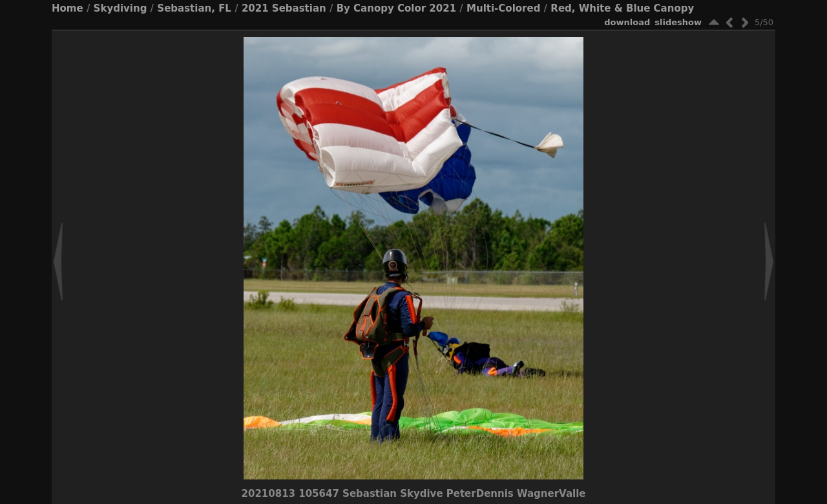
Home (68, 8)
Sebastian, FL (194, 8)
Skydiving (120, 8)
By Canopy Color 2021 (396, 8)
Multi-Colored (503, 8)
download (627, 22)
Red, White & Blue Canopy (622, 8)
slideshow (678, 22)
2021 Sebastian (284, 8)
